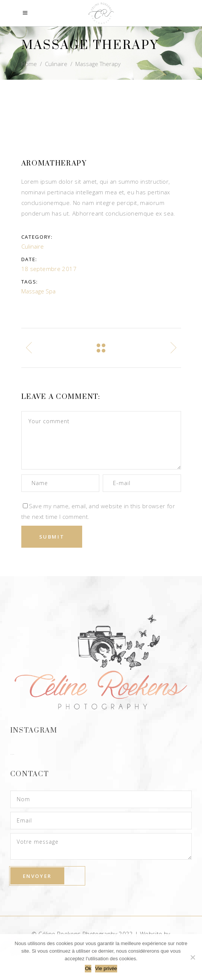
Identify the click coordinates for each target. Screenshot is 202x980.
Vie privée (106, 968)
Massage (33, 291)
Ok (88, 968)
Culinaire (56, 64)
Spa (51, 291)
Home (29, 64)
